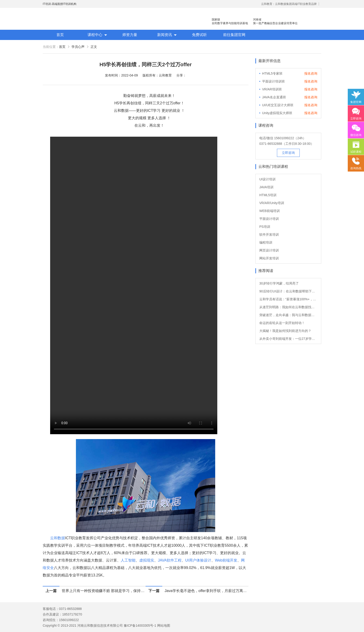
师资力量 (130, 35)
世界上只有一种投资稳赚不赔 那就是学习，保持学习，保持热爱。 (104, 591)
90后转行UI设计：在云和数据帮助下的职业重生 (288, 291)
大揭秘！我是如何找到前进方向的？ (285, 331)
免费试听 (199, 35)
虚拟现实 (147, 560)
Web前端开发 (226, 560)
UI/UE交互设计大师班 (278, 105)
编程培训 (266, 242)
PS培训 (265, 227)
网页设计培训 (269, 250)
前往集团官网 (234, 35)
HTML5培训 (268, 195)
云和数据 (58, 538)
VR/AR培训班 (272, 89)
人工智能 (128, 560)
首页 (60, 35)
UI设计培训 (267, 179)
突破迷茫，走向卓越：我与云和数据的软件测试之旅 (288, 315)
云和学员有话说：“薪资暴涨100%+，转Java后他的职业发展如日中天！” (288, 299)
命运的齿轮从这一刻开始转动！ (282, 323)
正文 (94, 47)
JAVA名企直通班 (274, 97)
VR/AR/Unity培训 (272, 203)
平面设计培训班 (273, 81)
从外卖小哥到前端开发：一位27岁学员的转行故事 (288, 339)
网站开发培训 (269, 258)
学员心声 (78, 47)
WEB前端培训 (270, 211)
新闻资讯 (165, 35)
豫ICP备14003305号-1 (140, 625)
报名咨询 (311, 73)
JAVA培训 (266, 187)
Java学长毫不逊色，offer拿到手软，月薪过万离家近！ (206, 591)
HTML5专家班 (272, 73)
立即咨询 (288, 153)
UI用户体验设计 (198, 560)
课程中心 (95, 35)
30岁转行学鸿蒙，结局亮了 (279, 283)
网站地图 (164, 625)
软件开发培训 (269, 235)
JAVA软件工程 (170, 560)
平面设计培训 (269, 219)
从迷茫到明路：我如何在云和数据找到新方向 (288, 307)
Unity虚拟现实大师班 (277, 113)
